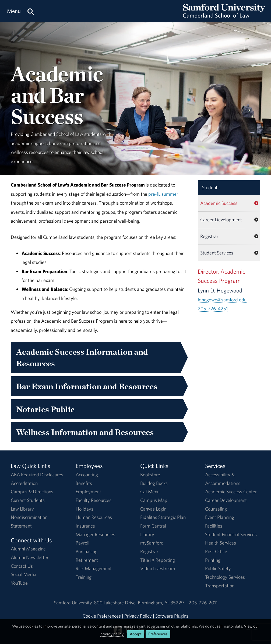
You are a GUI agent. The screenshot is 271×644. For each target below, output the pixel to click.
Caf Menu (150, 492)
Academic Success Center (231, 492)
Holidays (85, 509)
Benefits (84, 483)
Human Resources (94, 517)
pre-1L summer (163, 194)
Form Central (153, 526)
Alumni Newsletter (30, 557)
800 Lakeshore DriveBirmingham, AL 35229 (139, 603)
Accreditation (24, 483)
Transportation (220, 586)
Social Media (24, 574)
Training (84, 577)
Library (147, 534)
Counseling (216, 509)
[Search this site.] (31, 11)
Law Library (22, 509)
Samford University (74, 603)
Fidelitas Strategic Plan (163, 517)
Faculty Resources (94, 500)
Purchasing (87, 551)
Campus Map (154, 500)
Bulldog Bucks (154, 483)
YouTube (19, 583)
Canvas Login (153, 509)
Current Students (28, 500)
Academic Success (219, 203)
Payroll (82, 543)
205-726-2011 (203, 603)
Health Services (221, 543)
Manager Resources (95, 534)
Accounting (87, 475)
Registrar (209, 236)
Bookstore (150, 475)
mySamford (152, 543)
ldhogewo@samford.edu (222, 300)
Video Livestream (158, 568)
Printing (213, 560)
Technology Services (225, 577)
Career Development (221, 220)
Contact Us (22, 566)
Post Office (216, 551)
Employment (88, 492)
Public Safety (218, 568)
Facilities (214, 526)
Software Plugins (172, 616)
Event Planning (220, 517)
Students (211, 187)
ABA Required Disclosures (37, 475)
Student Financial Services (231, 534)
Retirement (87, 560)
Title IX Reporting (158, 560)
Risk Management (94, 568)
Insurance (85, 526)
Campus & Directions (32, 492)
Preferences (158, 634)
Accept (136, 634)
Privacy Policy (138, 616)
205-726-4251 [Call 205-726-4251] (213, 309)
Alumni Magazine (28, 549)
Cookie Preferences (102, 616)
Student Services (217, 253)
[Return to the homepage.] (224, 16)
